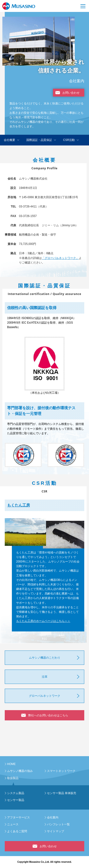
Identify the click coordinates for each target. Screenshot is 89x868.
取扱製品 (13, 778)
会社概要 (9, 140)
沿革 (45, 677)
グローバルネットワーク (45, 696)
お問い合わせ (71, 93)
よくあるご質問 (17, 831)
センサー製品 (16, 800)
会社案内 (53, 817)
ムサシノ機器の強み (20, 771)
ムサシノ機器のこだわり (45, 658)
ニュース (13, 824)
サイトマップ (56, 831)
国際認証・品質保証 (39, 140)
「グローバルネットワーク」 (60, 258)
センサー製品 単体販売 (62, 793)
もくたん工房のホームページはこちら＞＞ (43, 621)
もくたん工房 (19, 505)
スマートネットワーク (61, 771)
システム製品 (16, 793)
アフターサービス (19, 817)
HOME (11, 764)
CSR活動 (69, 140)
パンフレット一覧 (58, 824)
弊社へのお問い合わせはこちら (48, 715)
